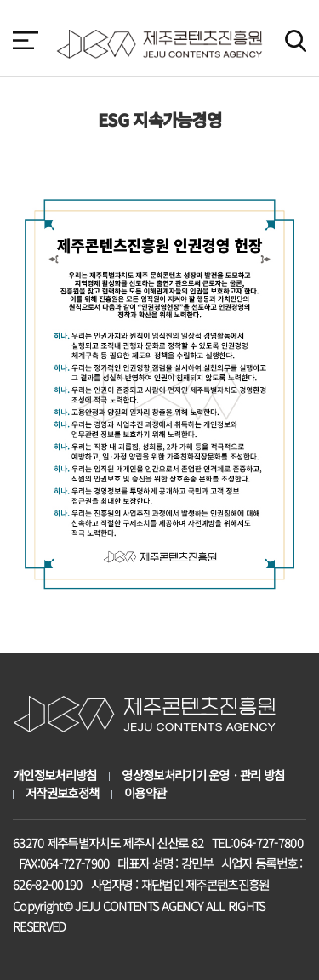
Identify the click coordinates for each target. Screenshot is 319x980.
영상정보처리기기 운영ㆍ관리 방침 (203, 775)
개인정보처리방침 (54, 775)
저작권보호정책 (62, 793)
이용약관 (145, 793)
